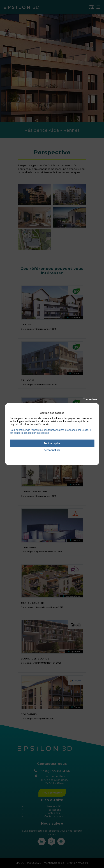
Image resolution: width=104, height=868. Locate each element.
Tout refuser (90, 399)
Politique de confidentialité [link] (52, 455)
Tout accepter (52, 443)
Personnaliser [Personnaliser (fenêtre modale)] (52, 450)
